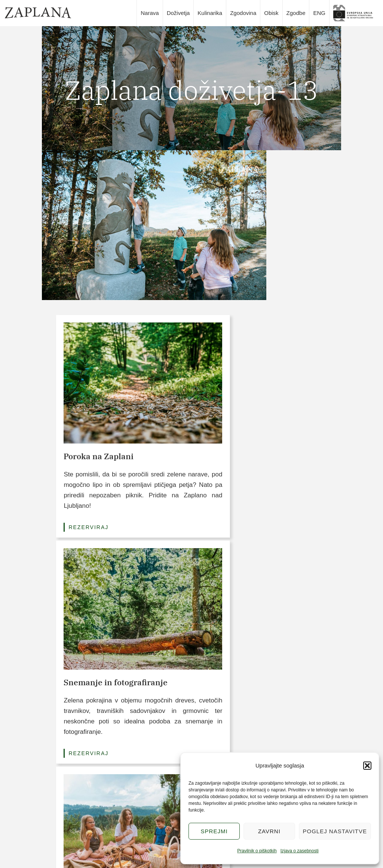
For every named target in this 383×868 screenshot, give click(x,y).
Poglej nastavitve (335, 831)
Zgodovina (243, 13)
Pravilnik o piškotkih (257, 851)
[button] (367, 766)
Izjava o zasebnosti (300, 851)
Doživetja (178, 13)
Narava (150, 13)
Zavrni (269, 831)
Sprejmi (214, 831)
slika (356, 13)
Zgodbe (296, 13)
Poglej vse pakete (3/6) (191, 556)
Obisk (271, 13)
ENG (319, 13)
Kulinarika (210, 13)
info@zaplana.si (61, 828)
